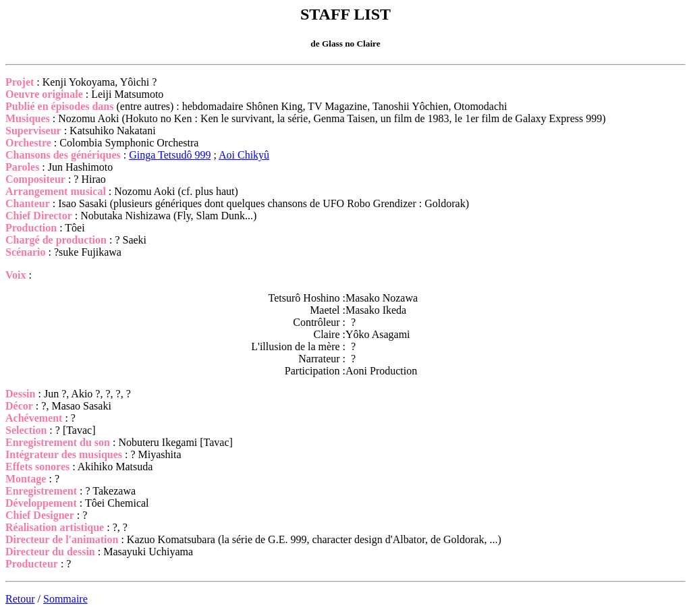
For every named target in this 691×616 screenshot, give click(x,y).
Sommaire (65, 599)
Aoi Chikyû (244, 155)
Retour (20, 599)
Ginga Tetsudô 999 (170, 155)
